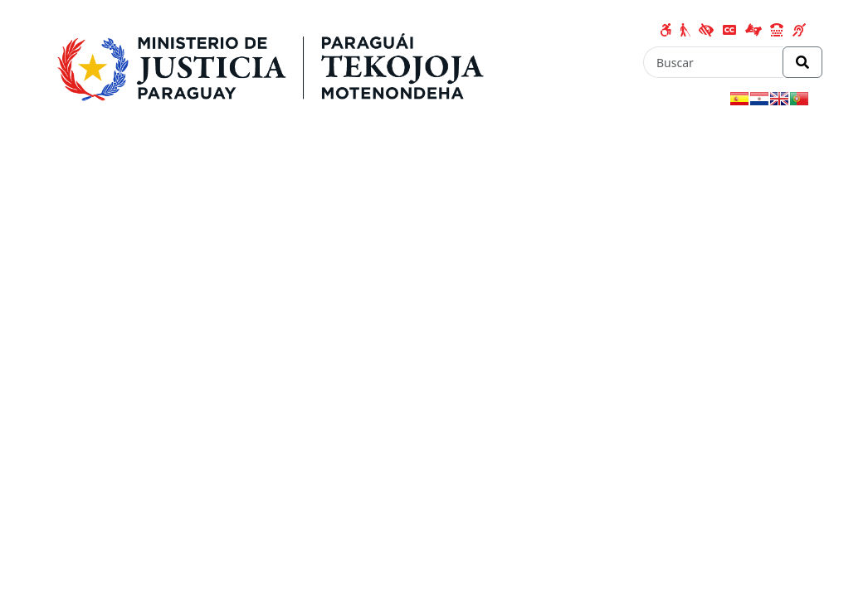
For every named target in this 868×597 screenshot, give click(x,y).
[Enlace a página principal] (277, 64)
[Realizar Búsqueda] (802, 62)
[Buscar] (713, 62)
